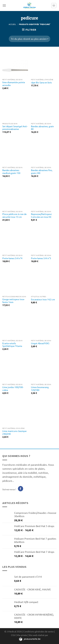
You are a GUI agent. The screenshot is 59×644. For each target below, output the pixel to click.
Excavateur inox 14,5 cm (43, 299)
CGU (13, 635)
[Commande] (29, 39)
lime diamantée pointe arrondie (14, 84)
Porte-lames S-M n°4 (12, 258)
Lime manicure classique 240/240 (14, 432)
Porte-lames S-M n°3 (41, 258)
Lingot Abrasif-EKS (40, 343)
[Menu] (4, 5)
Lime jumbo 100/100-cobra (13, 389)
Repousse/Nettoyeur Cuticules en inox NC (41, 215)
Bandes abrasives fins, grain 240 (42, 172)
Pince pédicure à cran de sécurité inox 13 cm (14, 215)
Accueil (12, 24)
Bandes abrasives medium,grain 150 (11, 172)
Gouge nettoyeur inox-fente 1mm (14, 301)
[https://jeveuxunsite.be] (29, 639)
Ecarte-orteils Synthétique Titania (12, 345)
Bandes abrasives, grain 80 (42, 128)
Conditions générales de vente (38, 631)
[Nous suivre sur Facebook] (21, 489)
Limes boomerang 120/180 (40, 389)
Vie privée (22, 635)
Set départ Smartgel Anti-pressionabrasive (15, 128)
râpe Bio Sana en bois (41, 82)
